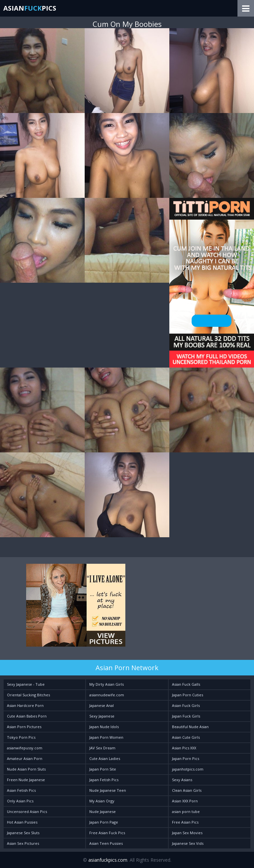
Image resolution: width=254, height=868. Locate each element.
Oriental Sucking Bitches (28, 695)
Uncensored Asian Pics (27, 811)
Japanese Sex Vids (188, 843)
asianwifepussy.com (25, 748)
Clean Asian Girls (187, 790)
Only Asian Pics (20, 801)
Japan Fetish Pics (104, 780)
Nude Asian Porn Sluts (26, 769)
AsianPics (30, 8)
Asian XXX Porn (185, 801)
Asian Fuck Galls (186, 684)
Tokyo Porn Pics (21, 737)
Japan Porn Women (106, 737)
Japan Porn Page (104, 822)
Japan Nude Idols (104, 727)
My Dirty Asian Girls (106, 684)
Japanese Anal (102, 705)
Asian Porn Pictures (24, 727)
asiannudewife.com (107, 695)
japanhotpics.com (188, 769)
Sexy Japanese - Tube (26, 684)
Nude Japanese (103, 811)
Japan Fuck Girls (186, 716)
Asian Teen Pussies (106, 843)
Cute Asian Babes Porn (27, 716)
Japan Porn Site (103, 769)
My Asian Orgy (102, 801)
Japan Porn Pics (186, 758)
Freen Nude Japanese (26, 780)
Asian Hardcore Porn (25, 705)
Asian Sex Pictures (23, 843)
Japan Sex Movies (187, 833)
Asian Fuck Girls (186, 705)
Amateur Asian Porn (25, 758)
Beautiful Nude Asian (190, 727)
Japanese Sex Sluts (23, 833)
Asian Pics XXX (184, 748)
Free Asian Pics (185, 822)
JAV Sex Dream (102, 748)
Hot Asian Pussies (22, 822)
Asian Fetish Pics (21, 790)
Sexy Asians (182, 780)
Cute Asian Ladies (105, 758)
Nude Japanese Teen (108, 790)
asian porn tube (186, 811)
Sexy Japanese (102, 716)
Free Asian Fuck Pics (107, 833)
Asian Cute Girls (186, 737)
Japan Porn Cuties (188, 695)
